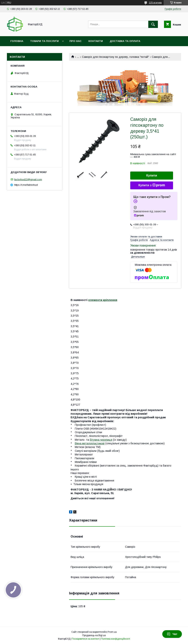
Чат (172, 634)
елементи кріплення (103, 300)
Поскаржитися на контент (85, 639)
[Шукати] (153, 24)
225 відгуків (155, 3)
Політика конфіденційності (115, 639)
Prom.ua (112, 632)
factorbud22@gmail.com (28, 179)
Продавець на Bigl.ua (94, 635)
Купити (152, 175)
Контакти (96, 41)
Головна (17, 41)
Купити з (152, 185)
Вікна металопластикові (90, 443)
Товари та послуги (44, 41)
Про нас (75, 41)
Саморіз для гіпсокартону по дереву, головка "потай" (115, 57)
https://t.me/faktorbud (26, 185)
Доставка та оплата (125, 41)
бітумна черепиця (101, 440)
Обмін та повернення (27, 51)
